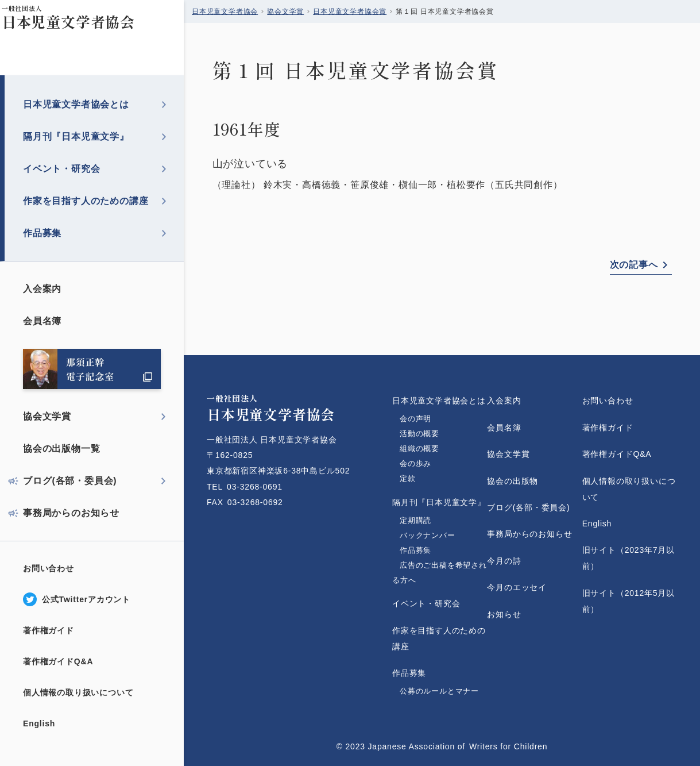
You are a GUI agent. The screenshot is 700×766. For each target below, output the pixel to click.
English (39, 723)
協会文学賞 (47, 416)
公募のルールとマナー (439, 691)
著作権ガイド (49, 630)
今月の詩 (504, 561)
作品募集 (42, 233)
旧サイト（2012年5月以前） (629, 601)
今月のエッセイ (517, 587)
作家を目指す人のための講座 (86, 201)
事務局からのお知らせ (71, 513)
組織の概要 (419, 449)
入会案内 (42, 289)
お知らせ (504, 614)
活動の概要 (419, 434)
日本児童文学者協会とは (76, 104)
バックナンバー (428, 535)
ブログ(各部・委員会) (70, 481)
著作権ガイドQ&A (58, 661)
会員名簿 (42, 321)
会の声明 (415, 419)
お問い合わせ (49, 568)
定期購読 (415, 520)
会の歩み (415, 463)
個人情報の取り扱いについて (78, 692)
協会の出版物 (513, 481)
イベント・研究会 (61, 169)
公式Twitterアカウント (86, 599)
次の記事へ (634, 265)
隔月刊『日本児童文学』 (76, 136)
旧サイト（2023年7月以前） (629, 558)
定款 (419, 478)
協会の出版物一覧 (61, 449)
